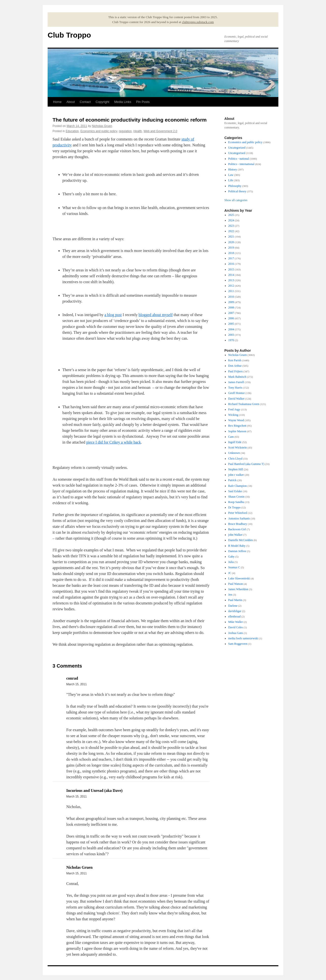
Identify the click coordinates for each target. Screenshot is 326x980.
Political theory (237, 191)
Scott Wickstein (238, 448)
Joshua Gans (236, 633)
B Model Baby (237, 546)
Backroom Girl (237, 529)
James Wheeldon (238, 589)
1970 (231, 340)
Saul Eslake (235, 491)
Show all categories (236, 200)
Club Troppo (69, 35)
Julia (231, 562)
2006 (231, 318)
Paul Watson (236, 584)
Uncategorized (237, 148)
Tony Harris (235, 388)
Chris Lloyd (235, 459)
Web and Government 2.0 (160, 131)
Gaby (231, 557)
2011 (231, 291)
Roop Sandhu (236, 502)
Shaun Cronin (236, 497)
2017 (231, 258)
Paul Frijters (236, 371)
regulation (125, 131)
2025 (231, 215)
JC (230, 573)
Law (231, 175)
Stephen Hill (236, 469)
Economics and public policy (99, 131)
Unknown (234, 453)
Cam (231, 437)
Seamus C (234, 567)
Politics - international (241, 164)
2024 (231, 220)
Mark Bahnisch (237, 377)
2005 (231, 324)
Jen (230, 595)
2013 (231, 280)
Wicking (233, 415)
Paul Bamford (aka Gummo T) (246, 464)
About (71, 102)
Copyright (102, 102)
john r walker (236, 475)
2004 (231, 329)
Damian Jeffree (237, 551)
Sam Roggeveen (238, 644)
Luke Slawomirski (239, 578)
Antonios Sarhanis (239, 518)
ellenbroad (235, 616)
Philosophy (235, 186)
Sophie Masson (237, 431)
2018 (231, 253)
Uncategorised (237, 153)
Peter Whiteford (238, 513)
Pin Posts (143, 102)
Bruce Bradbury (238, 524)
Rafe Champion (238, 486)
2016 (231, 264)
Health (138, 131)
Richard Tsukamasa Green (244, 404)
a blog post (113, 315)
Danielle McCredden (241, 540)
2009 (231, 302)
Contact (85, 102)
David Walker (236, 399)
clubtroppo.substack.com (198, 22)
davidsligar (235, 611)
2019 (231, 248)
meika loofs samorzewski (243, 638)
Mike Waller (236, 622)
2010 (231, 297)
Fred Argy (234, 409)
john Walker (235, 535)
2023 (231, 226)
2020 (231, 242)
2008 (231, 308)
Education (72, 131)
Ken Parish (235, 360)
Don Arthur (235, 366)
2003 (231, 335)
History (233, 169)
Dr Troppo (234, 507)
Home (57, 102)
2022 (231, 231)
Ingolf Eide (235, 442)
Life (231, 180)
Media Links (123, 102)
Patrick (232, 480)
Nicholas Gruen (102, 126)
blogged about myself (156, 315)
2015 (231, 269)
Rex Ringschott (237, 426)
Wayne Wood (236, 420)
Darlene (233, 606)
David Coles (236, 627)
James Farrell (236, 382)
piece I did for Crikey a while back (114, 442)
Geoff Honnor (237, 393)
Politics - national (239, 159)
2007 (231, 313)
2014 (231, 275)
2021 (231, 237)
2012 (231, 286)
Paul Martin (235, 600)
